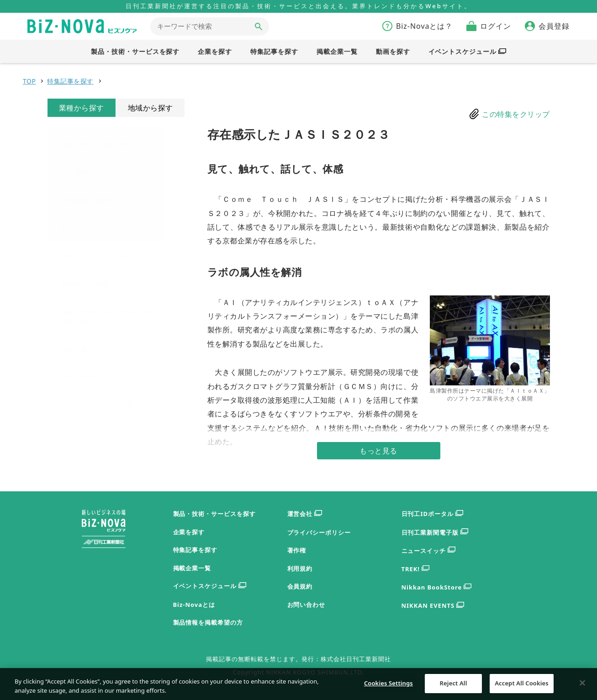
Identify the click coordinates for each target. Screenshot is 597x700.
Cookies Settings (388, 688)
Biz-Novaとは (194, 605)
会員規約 (300, 586)
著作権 (297, 550)
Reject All (454, 688)
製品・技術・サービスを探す (214, 514)
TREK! (415, 569)
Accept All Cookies (522, 688)
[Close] (582, 688)
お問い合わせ (306, 605)
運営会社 (305, 514)
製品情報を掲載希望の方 (208, 622)
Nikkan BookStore (437, 587)
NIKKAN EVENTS (433, 606)
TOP (29, 81)
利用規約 (300, 568)
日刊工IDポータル (432, 514)
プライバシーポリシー (319, 532)
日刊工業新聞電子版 (435, 533)
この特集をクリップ (516, 114)
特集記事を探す (70, 81)
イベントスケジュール (210, 586)
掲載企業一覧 (192, 568)
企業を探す (189, 532)
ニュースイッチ (429, 551)
